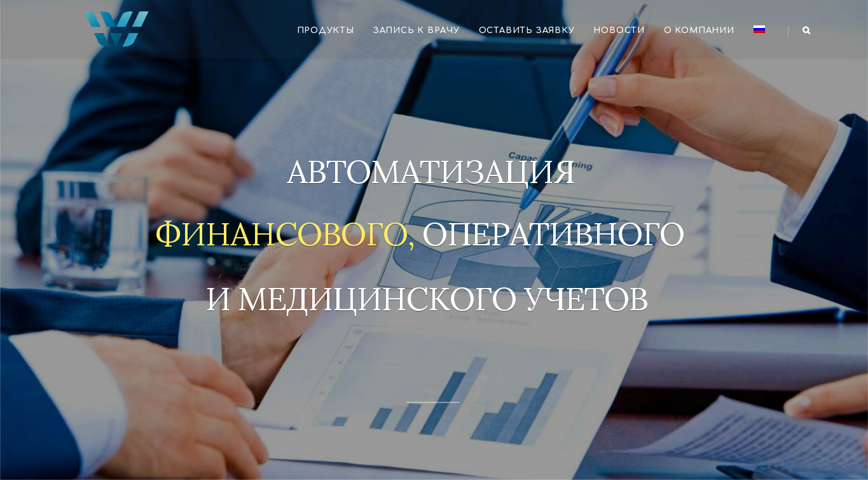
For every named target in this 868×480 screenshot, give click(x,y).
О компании (699, 31)
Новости (619, 31)
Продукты (326, 31)
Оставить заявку (527, 31)
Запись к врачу (417, 31)
